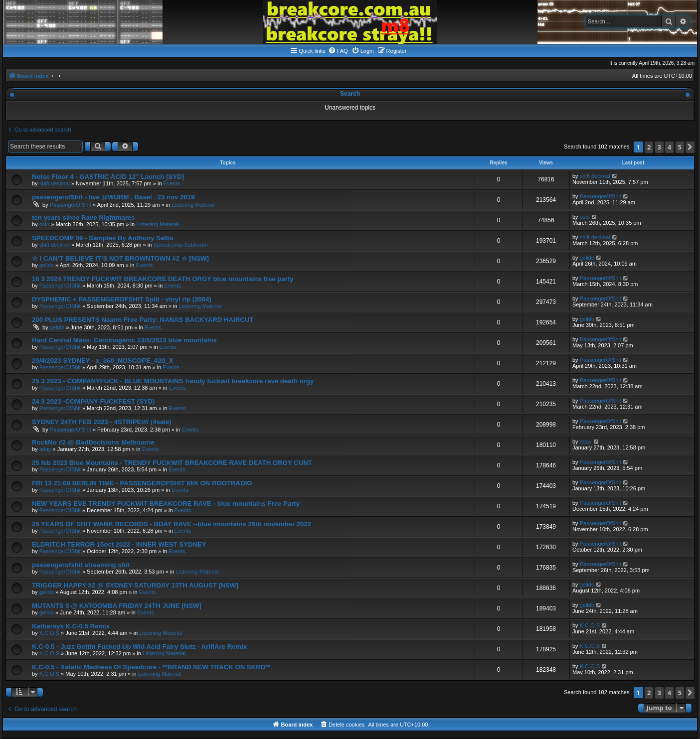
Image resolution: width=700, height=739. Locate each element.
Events (172, 183)
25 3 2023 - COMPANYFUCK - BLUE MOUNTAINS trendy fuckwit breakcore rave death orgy (173, 381)
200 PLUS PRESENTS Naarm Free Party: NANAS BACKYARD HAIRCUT (143, 320)
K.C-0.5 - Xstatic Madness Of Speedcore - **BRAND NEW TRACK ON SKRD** (151, 667)
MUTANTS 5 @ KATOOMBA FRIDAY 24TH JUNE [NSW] (117, 606)
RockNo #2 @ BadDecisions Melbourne (93, 442)
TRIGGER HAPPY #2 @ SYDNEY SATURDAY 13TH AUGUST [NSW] (135, 585)
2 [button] (649, 147)
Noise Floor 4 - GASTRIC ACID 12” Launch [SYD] (108, 177)
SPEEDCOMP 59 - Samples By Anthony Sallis (103, 238)
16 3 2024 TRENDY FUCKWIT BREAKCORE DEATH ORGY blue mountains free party (163, 279)
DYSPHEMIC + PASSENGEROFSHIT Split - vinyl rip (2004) (122, 299)
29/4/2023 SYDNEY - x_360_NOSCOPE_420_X (102, 361)
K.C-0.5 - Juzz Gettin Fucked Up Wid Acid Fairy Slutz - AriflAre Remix (139, 647)
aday (45, 449)
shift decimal (55, 183)
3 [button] (659, 147)
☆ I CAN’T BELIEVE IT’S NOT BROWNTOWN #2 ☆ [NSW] (120, 258)
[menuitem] (338, 51)
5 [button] (680, 147)
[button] (690, 147)
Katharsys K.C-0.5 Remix (71, 626)
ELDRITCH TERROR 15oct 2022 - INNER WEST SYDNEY (119, 544)
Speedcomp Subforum (180, 245)
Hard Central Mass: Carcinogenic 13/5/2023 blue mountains (124, 340)
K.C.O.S (49, 633)
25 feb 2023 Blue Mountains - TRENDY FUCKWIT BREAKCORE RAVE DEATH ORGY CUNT (172, 463)
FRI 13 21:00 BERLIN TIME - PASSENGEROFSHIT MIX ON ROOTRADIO (142, 483)
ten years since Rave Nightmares (84, 218)
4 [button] (669, 147)
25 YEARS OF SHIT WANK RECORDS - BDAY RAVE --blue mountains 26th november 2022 (172, 524)
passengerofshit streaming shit (81, 565)
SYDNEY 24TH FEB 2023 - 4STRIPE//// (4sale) (102, 422)
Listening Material (193, 205)
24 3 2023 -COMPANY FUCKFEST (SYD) (93, 401)
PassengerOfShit (71, 205)
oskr (45, 224)
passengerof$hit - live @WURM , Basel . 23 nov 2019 (113, 197)
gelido (47, 265)
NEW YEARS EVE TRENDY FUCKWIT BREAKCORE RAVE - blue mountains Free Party (166, 504)
